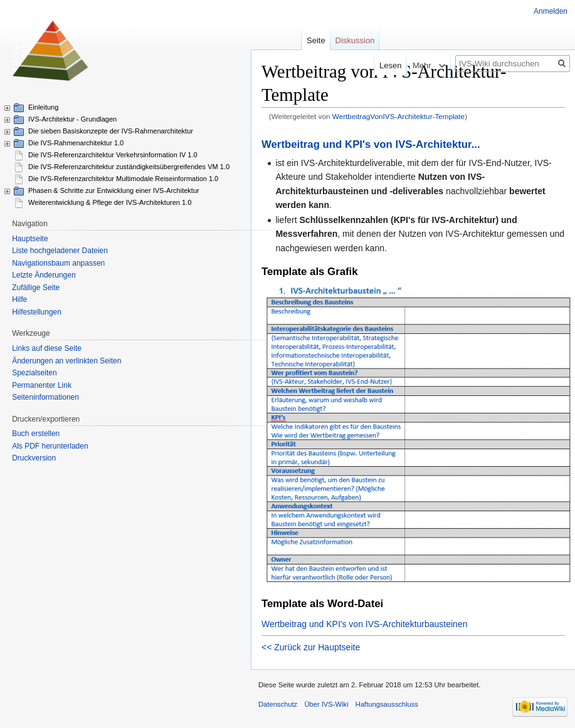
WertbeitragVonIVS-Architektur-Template (398, 116)
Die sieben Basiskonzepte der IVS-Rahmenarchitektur (111, 131)
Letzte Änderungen (44, 275)
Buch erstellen (36, 434)
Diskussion (355, 40)
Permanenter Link (42, 385)
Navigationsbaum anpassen (58, 263)
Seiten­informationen (45, 397)
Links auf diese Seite (47, 348)
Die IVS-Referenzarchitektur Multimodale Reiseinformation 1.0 (123, 179)
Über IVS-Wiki (326, 704)
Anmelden (551, 11)
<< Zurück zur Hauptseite (311, 647)
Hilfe (19, 299)
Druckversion (34, 458)
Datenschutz (278, 704)
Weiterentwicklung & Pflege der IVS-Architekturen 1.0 (110, 202)
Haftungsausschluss (387, 704)
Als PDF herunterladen (50, 446)
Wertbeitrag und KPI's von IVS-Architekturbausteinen (364, 624)
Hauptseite (30, 239)
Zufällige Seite (36, 288)
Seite (316, 40)
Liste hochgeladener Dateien (60, 251)
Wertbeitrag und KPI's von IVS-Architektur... (371, 144)
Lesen (375, 65)
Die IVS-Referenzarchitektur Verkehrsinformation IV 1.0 (113, 155)
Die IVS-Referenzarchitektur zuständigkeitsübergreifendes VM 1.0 (129, 167)
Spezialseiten (34, 373)
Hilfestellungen (37, 312)
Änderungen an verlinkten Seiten (66, 361)
